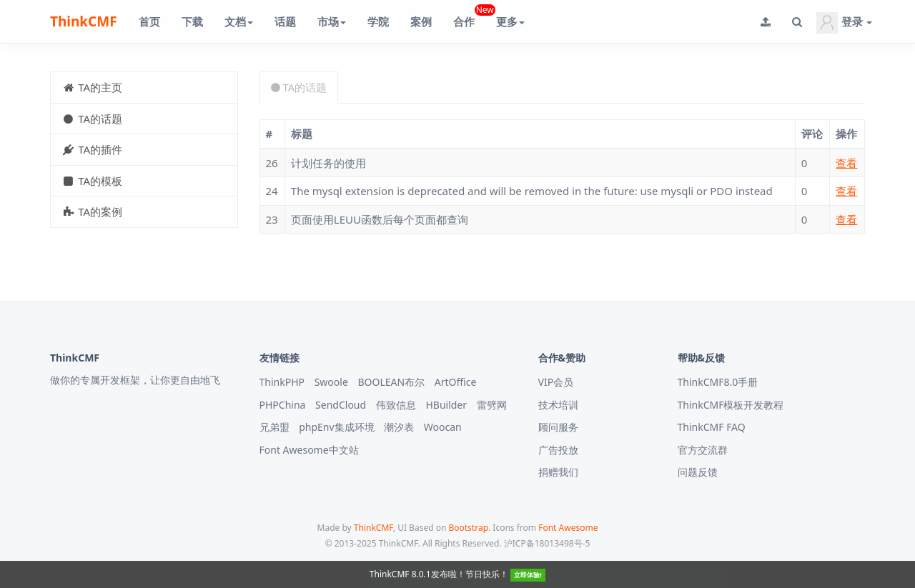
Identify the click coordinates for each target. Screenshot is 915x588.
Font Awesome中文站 (309, 450)
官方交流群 (703, 450)
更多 (510, 21)
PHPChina (283, 405)
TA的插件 (92, 149)
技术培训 (558, 405)
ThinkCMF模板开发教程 (731, 405)
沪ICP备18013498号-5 (547, 543)
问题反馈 (698, 472)
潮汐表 (399, 427)
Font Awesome (568, 528)
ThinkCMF (84, 21)
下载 (192, 21)
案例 (421, 21)
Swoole (331, 382)
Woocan (443, 427)
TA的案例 (92, 211)
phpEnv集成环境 (336, 427)
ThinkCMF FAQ (712, 427)
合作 (469, 16)
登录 (844, 23)
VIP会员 (556, 382)
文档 (239, 21)
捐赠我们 (558, 472)
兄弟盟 (274, 427)
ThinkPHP (282, 382)
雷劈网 (492, 405)
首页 (149, 21)
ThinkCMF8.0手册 (718, 382)
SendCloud (341, 405)
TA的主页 (92, 87)
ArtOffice (456, 382)
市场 (332, 21)
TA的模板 (92, 181)
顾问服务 (558, 427)
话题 (285, 21)
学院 (378, 21)
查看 (846, 163)
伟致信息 (396, 405)
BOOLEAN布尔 (391, 382)
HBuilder (446, 405)
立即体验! (528, 575)
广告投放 (558, 450)
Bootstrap (468, 528)
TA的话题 (92, 119)
